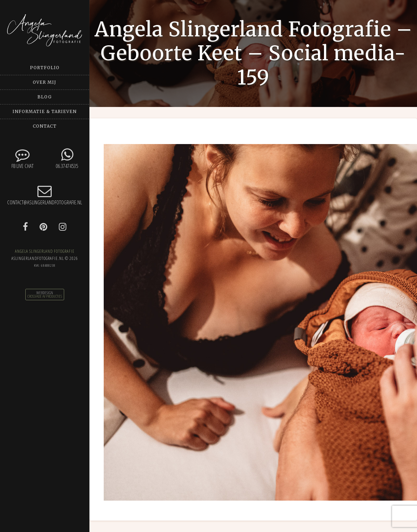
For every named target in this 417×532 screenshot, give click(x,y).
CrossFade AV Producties (45, 296)
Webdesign (45, 293)
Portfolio (45, 68)
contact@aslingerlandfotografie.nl (45, 195)
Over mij (45, 82)
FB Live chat (22, 158)
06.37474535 (67, 158)
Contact (45, 126)
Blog (45, 97)
